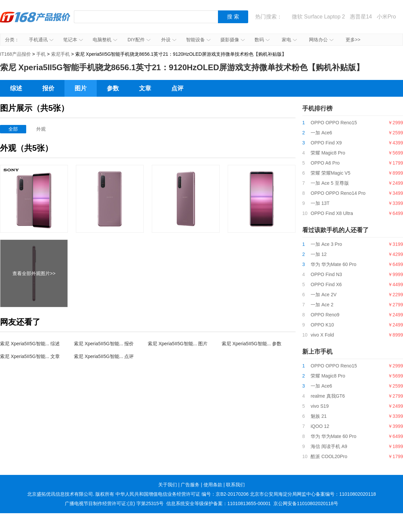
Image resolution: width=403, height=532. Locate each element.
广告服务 (190, 485)
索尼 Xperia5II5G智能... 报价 (104, 344)
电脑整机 (105, 40)
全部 (13, 129)
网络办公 (321, 40)
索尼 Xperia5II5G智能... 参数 (252, 344)
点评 (177, 88)
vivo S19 (320, 406)
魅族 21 (319, 416)
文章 (145, 88)
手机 (41, 54)
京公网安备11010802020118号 (306, 503)
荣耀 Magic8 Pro (328, 153)
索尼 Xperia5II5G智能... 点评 (104, 356)
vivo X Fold (322, 335)
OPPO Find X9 (326, 143)
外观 (41, 129)
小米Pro (386, 17)
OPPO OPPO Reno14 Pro (338, 193)
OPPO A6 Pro (325, 163)
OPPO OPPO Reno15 (334, 123)
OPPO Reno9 (325, 315)
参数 (113, 88)
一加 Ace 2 (322, 305)
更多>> (353, 40)
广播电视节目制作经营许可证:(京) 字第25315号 (114, 503)
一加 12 (319, 254)
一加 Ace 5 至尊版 (330, 183)
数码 (262, 40)
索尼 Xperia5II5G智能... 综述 (30, 344)
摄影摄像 (233, 40)
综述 (16, 88)
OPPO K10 (322, 325)
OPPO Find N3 (326, 274)
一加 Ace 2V (324, 295)
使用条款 (213, 485)
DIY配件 (139, 40)
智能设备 (198, 40)
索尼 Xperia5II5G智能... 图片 (178, 344)
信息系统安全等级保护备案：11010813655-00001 (218, 503)
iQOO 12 (320, 426)
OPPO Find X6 (326, 284)
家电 (289, 40)
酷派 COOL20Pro (329, 456)
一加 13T (320, 203)
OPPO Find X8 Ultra (332, 213)
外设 (169, 40)
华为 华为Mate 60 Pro (333, 264)
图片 (81, 88)
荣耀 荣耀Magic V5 (330, 173)
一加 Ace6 (321, 133)
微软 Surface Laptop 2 (318, 17)
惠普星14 (361, 17)
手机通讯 (41, 40)
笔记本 (73, 40)
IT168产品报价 (35, 22)
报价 (48, 88)
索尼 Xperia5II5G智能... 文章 (30, 356)
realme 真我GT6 (328, 396)
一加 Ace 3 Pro (326, 244)
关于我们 (168, 485)
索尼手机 (60, 54)
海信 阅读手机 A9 (329, 446)
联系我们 (235, 485)
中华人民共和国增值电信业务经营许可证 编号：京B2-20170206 (182, 494)
